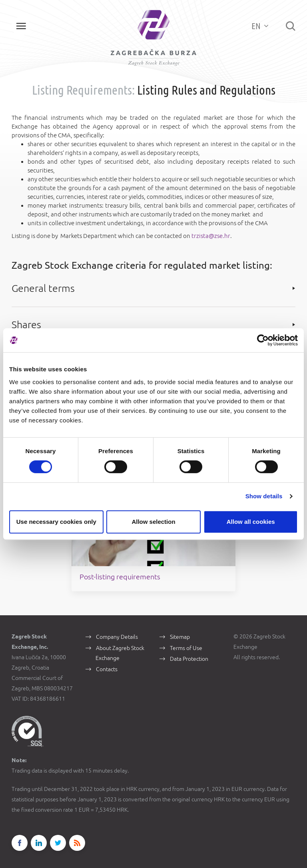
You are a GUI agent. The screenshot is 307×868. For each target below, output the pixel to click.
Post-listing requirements (134, 568)
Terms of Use (186, 639)
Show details (264, 496)
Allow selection (153, 522)
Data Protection (189, 650)
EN (259, 26)
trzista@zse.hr (211, 237)
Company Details (117, 628)
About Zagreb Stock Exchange (120, 644)
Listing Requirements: (83, 91)
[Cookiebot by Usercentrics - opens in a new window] (263, 340)
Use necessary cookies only (56, 522)
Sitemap (180, 628)
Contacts (107, 661)
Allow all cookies (251, 522)
